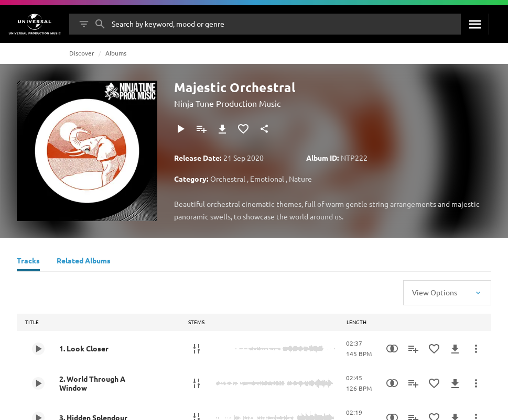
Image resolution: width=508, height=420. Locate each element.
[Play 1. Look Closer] (38, 349)
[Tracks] (28, 262)
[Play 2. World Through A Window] (38, 383)
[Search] (475, 24)
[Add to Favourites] (243, 129)
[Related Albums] (84, 262)
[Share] (264, 129)
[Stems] (197, 349)
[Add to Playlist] (201, 129)
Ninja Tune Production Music (227, 103)
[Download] (222, 129)
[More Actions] (476, 349)
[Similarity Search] (392, 349)
